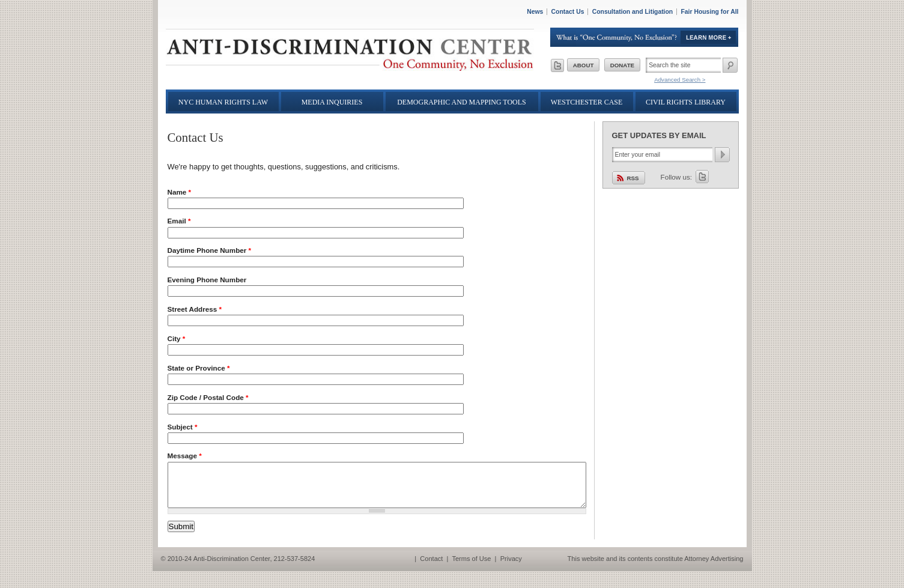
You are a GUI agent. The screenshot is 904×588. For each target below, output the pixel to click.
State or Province (199, 368)
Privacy (511, 568)
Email (179, 221)
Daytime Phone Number (210, 250)
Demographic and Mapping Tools (462, 102)
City (177, 338)
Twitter (702, 177)
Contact (431, 568)
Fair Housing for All (709, 12)
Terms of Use (471, 568)
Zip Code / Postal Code (208, 397)
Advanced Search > (680, 80)
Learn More (645, 37)
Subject (183, 427)
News (535, 12)
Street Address (195, 309)
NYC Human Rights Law (223, 102)
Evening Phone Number (207, 280)
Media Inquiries (332, 102)
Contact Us (568, 12)
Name (180, 192)
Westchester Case (587, 102)
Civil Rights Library (686, 102)
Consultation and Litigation (633, 12)
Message (185, 456)
